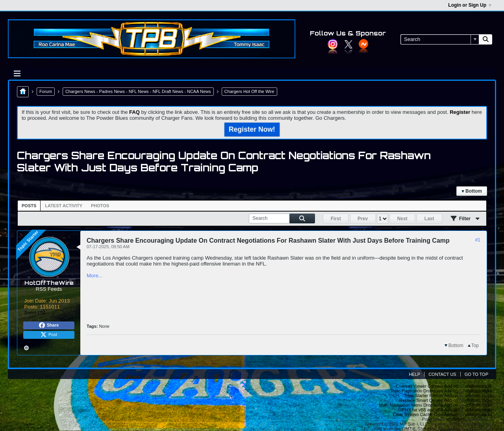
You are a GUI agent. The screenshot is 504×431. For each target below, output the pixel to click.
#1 (478, 240)
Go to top (476, 374)
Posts (29, 206)
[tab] (29, 206)
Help (414, 374)
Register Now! (252, 129)
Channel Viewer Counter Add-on (427, 386)
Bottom (472, 191)
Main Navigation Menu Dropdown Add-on (419, 405)
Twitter (348, 44)
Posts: (31, 307)
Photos (100, 206)
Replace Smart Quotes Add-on (429, 400)
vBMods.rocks (479, 386)
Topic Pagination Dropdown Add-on (424, 391)
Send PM (35, 313)
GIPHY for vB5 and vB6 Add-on (428, 410)
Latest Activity (64, 206)
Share (49, 325)
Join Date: (36, 301)
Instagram (333, 44)
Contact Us (442, 374)
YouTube (363, 44)
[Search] (440, 39)
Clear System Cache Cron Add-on (426, 414)
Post (49, 335)
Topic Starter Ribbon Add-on (431, 396)
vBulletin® (456, 419)
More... (94, 276)
